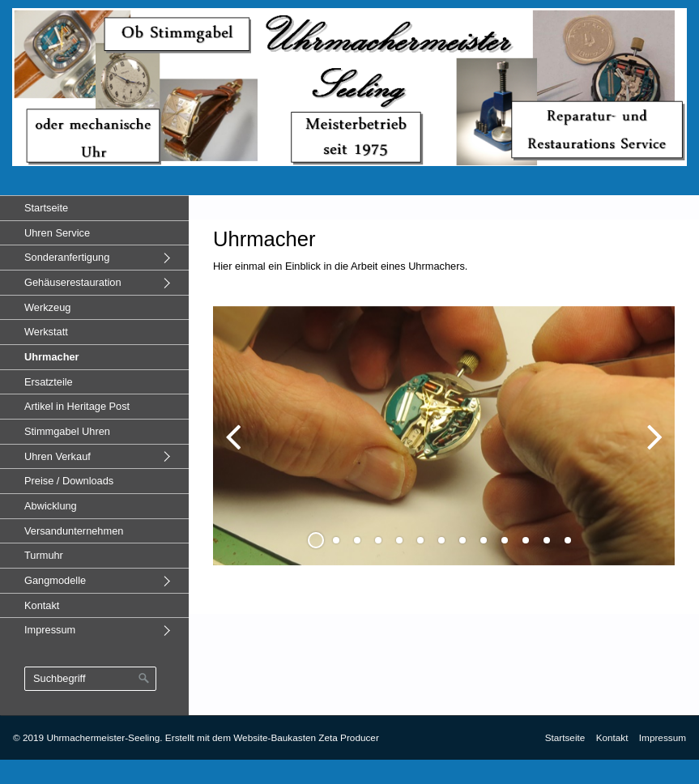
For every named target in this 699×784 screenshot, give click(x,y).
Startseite (46, 208)
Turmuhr (44, 555)
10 (505, 540)
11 (526, 540)
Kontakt (42, 605)
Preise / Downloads (69, 481)
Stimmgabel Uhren (67, 431)
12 (547, 540)
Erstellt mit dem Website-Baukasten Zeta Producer (272, 737)
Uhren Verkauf (58, 456)
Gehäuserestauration (73, 282)
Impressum (50, 630)
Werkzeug (47, 307)
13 (568, 540)
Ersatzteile (49, 382)
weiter (650, 449)
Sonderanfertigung (67, 257)
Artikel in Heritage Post (77, 406)
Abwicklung (51, 506)
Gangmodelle (55, 580)
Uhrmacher (52, 357)
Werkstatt (46, 332)
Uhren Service (57, 233)
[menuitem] (94, 208)
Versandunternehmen (74, 531)
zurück (237, 449)
